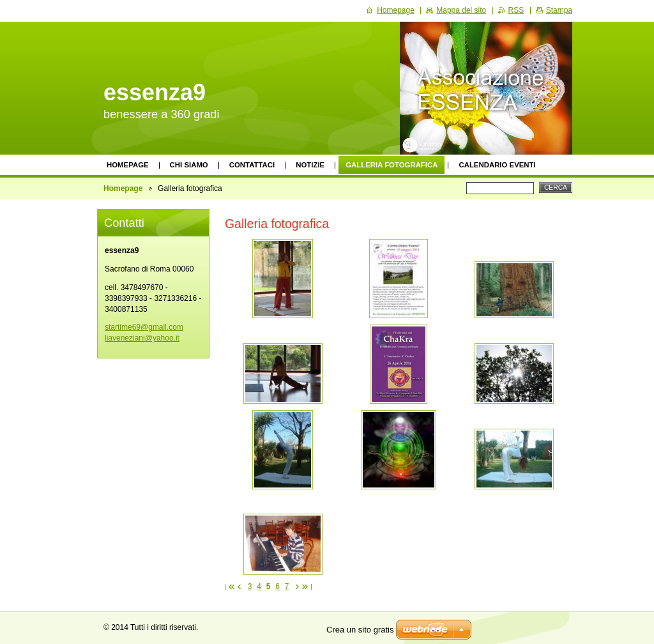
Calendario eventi (497, 165)
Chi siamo (189, 165)
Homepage (128, 165)
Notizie (310, 165)
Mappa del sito (461, 10)
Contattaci (252, 165)
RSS (516, 10)
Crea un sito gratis (360, 630)
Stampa (559, 10)
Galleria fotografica (392, 165)
